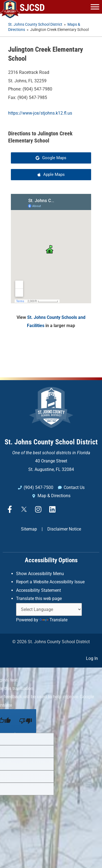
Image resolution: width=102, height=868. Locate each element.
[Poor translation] (26, 721)
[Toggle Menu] (95, 7)
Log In (92, 658)
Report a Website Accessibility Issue (50, 582)
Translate (53, 620)
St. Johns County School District (51, 442)
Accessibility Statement (38, 590)
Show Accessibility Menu (40, 574)
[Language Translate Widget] (49, 610)
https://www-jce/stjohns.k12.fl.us (40, 113)
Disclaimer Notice (64, 529)
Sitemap (29, 529)
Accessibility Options (51, 560)
